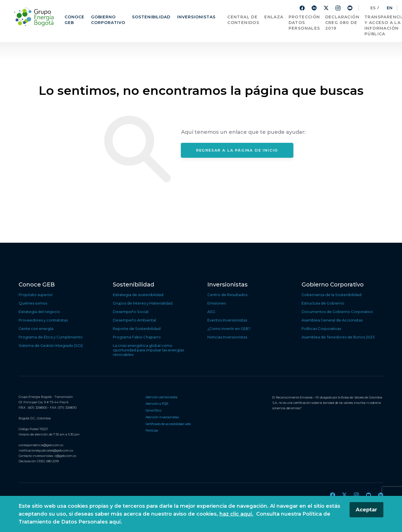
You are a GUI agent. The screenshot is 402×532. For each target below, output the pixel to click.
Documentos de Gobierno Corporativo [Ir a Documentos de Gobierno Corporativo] (337, 312)
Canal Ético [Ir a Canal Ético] (153, 410)
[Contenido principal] (201, 143)
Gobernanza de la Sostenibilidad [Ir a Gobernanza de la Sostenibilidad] (331, 295)
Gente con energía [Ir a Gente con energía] (36, 329)
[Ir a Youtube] (350, 8)
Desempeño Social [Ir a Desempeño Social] (131, 312)
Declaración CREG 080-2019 (39, 461)
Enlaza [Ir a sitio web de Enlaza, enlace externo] (274, 17)
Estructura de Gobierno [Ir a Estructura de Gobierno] (323, 303)
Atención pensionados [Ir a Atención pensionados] (162, 397)
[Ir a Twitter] (326, 8)
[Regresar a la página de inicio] (35, 17)
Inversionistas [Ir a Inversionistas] (196, 17)
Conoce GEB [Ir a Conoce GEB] (74, 20)
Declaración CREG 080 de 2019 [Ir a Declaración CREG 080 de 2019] (342, 23)
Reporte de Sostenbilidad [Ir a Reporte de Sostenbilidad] (137, 329)
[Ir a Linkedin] (314, 8)
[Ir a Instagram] (338, 8)
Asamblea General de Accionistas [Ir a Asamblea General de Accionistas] (332, 320)
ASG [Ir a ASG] (211, 312)
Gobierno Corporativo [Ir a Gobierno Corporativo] (108, 20)
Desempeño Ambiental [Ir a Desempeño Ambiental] (134, 320)
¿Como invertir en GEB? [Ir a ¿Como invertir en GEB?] (229, 329)
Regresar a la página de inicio (237, 150)
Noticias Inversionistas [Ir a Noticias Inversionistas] (227, 337)
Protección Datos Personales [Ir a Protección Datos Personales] (304, 23)
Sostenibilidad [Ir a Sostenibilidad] (151, 17)
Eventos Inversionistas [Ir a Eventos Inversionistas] (227, 320)
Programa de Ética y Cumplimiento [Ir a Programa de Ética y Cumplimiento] (51, 337)
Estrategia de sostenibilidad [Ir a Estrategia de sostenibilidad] (138, 295)
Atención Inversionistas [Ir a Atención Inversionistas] (162, 417)
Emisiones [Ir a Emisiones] (217, 303)
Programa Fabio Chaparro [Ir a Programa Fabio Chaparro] (137, 337)
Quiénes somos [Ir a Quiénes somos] (33, 303)
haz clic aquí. (236, 514)
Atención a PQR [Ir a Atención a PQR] (157, 404)
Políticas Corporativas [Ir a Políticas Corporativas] (321, 329)
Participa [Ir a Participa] (152, 430)
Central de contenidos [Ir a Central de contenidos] (243, 20)
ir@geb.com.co (65, 456)
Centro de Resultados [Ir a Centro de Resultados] (227, 295)
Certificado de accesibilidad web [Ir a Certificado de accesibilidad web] (168, 424)
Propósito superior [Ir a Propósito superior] (36, 295)
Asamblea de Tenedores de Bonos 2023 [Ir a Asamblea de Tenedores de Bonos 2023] (338, 337)
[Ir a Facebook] (302, 8)
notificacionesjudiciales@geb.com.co (46, 450)
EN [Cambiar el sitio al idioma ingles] (387, 8)
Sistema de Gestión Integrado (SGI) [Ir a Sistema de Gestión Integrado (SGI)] (51, 345)
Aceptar (366, 510)
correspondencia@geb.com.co (41, 445)
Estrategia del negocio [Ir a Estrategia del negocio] (39, 312)
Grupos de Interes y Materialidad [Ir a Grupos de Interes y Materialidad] (143, 303)
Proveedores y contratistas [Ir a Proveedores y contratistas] (43, 320)
